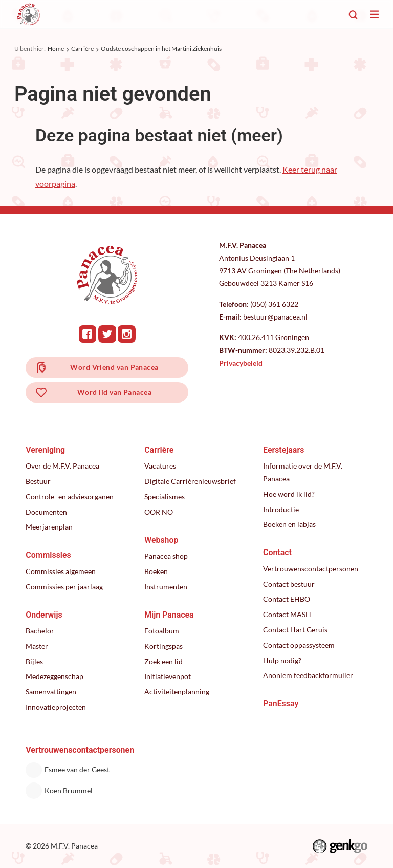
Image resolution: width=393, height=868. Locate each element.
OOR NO (159, 512)
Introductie (281, 509)
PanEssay (281, 703)
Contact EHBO (287, 599)
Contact (277, 552)
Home (56, 48)
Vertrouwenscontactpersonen (311, 569)
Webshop (161, 540)
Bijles (34, 661)
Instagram (127, 334)
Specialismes (165, 496)
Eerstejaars (283, 450)
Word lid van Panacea (114, 392)
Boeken (156, 571)
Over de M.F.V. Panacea (62, 466)
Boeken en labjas (289, 524)
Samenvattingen (51, 692)
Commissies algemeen (61, 571)
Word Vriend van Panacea (114, 367)
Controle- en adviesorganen (70, 496)
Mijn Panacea (169, 615)
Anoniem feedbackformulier (308, 675)
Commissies (48, 555)
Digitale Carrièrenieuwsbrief (190, 481)
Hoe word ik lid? (289, 494)
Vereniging (45, 450)
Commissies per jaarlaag (64, 587)
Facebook (88, 334)
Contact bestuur (289, 584)
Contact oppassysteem (299, 645)
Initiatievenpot (168, 676)
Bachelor (40, 631)
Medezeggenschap (54, 676)
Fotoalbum (162, 631)
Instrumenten (166, 587)
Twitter (107, 334)
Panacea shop (166, 556)
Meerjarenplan (49, 527)
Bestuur (38, 481)
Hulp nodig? (282, 660)
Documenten (46, 512)
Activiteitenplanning (177, 692)
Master (37, 646)
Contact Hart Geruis (295, 630)
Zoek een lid (163, 661)
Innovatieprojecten (56, 707)
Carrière (82, 48)
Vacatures (160, 466)
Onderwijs (44, 615)
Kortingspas (163, 646)
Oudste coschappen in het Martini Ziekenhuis (161, 48)
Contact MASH (287, 614)
